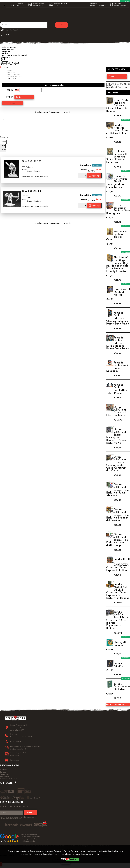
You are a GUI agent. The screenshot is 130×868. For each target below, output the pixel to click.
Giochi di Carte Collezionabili (14, 55)
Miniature (5, 57)
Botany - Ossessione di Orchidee (122, 687)
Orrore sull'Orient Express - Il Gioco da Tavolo (116, 411)
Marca (10, 97)
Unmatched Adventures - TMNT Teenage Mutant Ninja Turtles (118, 182)
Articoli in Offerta (9, 65)
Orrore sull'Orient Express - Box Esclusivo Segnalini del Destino (118, 515)
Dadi (3, 59)
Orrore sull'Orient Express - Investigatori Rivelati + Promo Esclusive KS (116, 436)
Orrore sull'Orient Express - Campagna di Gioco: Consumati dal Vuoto (117, 464)
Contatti (3, 770)
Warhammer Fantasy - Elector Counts (117, 236)
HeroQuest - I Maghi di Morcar (122, 292)
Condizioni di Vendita (8, 779)
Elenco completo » (116, 705)
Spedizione (4, 774)
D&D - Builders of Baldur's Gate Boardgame (118, 209)
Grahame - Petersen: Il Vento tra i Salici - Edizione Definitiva (116, 157)
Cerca (10, 90)
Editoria (5, 54)
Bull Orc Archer (31, 191)
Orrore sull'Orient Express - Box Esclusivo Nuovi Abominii (118, 490)
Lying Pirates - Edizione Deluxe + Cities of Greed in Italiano (118, 106)
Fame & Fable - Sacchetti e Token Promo (117, 389)
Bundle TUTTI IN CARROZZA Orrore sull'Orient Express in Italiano (118, 565)
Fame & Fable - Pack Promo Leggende (117, 367)
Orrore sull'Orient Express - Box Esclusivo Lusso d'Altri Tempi (118, 540)
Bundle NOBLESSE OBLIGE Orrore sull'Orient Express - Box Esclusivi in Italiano (118, 591)
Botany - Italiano (119, 665)
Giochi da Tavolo (8, 48)
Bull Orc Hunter (31, 161)
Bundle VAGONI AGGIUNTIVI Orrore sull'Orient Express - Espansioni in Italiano (118, 620)
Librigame (6, 52)
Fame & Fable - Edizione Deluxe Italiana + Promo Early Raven (118, 343)
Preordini (113, 93)
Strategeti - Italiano (120, 644)
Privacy (105, 854)
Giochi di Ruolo (8, 50)
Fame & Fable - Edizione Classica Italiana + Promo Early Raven (118, 318)
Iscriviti (30, 813)
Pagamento (5, 777)
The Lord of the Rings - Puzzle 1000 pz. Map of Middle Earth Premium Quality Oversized (117, 265)
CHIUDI (66, 863)
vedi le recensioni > (28, 841)
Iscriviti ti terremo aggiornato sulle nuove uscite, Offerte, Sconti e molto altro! (18, 818)
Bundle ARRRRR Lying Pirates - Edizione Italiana (118, 129)
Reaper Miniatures (34, 171)
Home (4, 46)
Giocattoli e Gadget (10, 63)
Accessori (5, 61)
